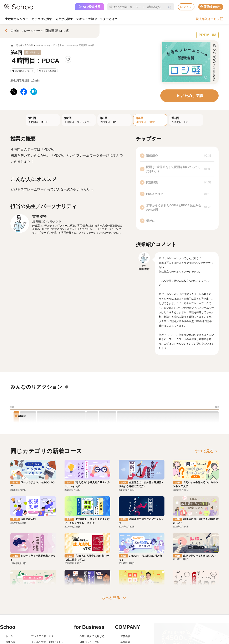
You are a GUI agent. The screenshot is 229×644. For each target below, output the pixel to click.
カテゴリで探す (42, 19)
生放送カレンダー (17, 19)
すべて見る (207, 451)
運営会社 (125, 636)
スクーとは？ (109, 19)
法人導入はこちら (210, 19)
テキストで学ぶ (86, 19)
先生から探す (64, 19)
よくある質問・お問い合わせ (47, 642)
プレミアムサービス (42, 636)
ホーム (9, 636)
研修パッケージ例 (90, 642)
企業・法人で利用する (92, 636)
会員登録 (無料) (211, 7)
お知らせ (10, 642)
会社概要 (125, 642)
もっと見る (114, 598)
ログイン (186, 7)
